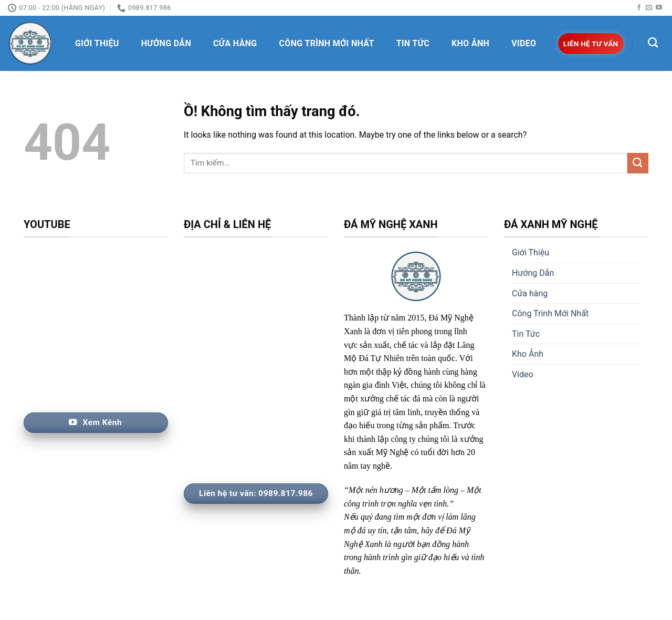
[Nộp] (638, 163)
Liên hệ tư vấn (591, 44)
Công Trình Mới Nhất (327, 43)
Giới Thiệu (97, 43)
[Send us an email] (649, 8)
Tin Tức (413, 43)
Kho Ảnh (470, 43)
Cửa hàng (235, 43)
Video (524, 43)
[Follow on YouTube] (659, 8)
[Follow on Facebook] (639, 8)
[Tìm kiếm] (653, 42)
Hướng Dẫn (166, 43)
